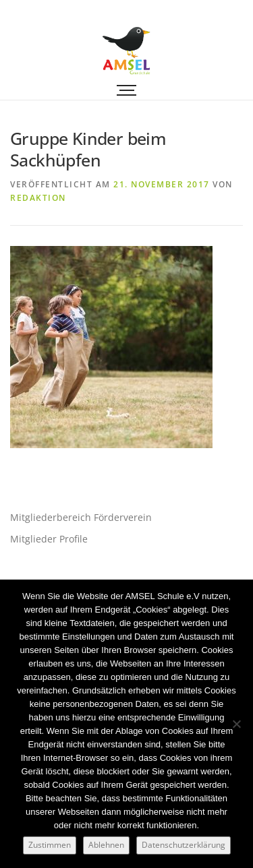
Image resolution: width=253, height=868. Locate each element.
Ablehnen (106, 845)
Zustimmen (50, 845)
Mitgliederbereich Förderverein (81, 517)
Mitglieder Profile (49, 539)
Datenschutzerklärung (184, 845)
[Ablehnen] (236, 724)
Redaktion (38, 198)
